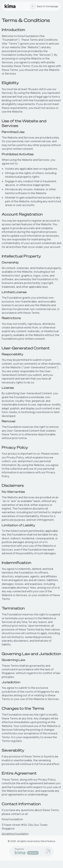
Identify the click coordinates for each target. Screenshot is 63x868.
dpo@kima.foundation (15, 834)
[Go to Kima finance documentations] (48, 851)
